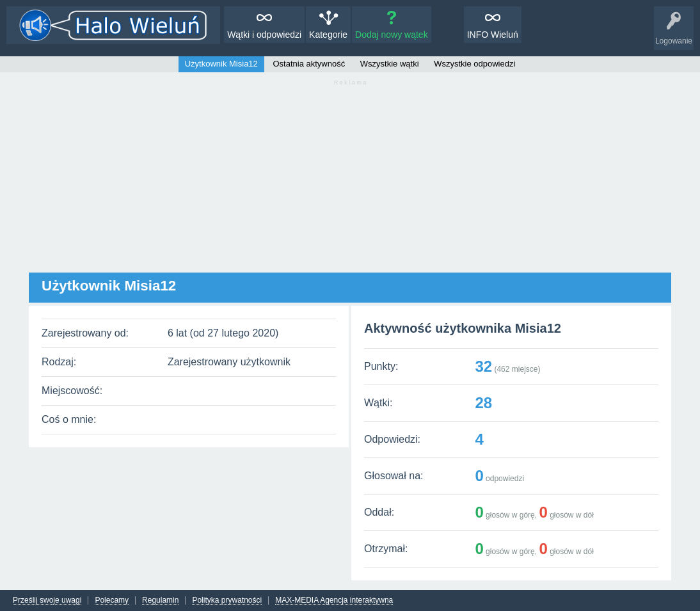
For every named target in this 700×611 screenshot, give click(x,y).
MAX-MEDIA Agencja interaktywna (334, 600)
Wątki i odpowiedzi (264, 35)
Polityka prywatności (227, 600)
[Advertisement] (350, 183)
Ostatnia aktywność (309, 64)
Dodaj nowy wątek (392, 35)
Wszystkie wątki (390, 64)
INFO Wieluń (493, 35)
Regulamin (160, 600)
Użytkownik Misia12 (221, 64)
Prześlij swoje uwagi (47, 600)
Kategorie (328, 35)
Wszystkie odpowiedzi (474, 64)
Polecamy (112, 600)
